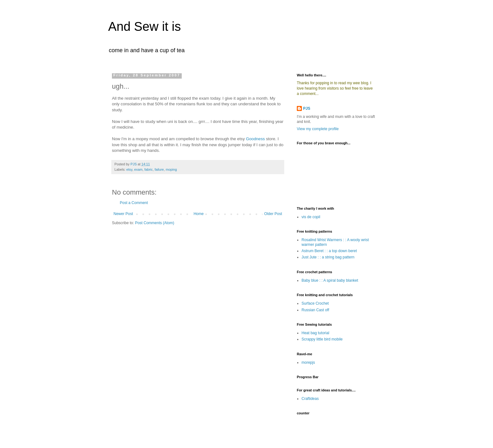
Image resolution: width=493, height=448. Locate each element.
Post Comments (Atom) (155, 223)
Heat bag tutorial (315, 333)
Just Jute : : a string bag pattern (328, 257)
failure (159, 169)
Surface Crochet (315, 303)
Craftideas (310, 399)
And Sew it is (144, 26)
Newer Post (123, 214)
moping (171, 169)
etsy (129, 169)
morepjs (308, 362)
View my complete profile (318, 129)
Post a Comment (134, 203)
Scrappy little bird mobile (322, 339)
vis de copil (311, 217)
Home (199, 214)
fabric (148, 169)
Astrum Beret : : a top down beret (329, 251)
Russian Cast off (315, 310)
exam (138, 169)
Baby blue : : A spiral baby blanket (330, 280)
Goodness (255, 139)
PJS (307, 108)
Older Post (273, 214)
